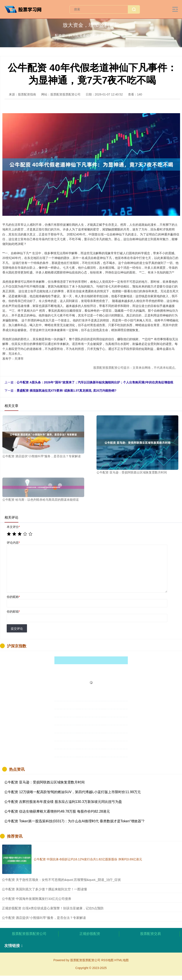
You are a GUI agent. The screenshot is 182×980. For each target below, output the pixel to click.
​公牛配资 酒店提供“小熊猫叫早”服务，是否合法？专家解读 (44, 918)
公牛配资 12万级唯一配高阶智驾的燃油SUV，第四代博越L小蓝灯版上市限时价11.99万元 (73, 792)
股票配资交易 (150, 934)
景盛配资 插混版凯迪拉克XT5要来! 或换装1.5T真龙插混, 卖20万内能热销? (66, 391)
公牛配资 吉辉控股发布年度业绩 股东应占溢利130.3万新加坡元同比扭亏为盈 (63, 802)
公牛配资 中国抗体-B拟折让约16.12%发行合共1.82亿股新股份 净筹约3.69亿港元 (88, 859)
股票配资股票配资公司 (29, 934)
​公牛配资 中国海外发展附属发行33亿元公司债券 (37, 899)
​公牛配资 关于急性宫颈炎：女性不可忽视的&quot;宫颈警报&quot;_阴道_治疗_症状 (61, 880)
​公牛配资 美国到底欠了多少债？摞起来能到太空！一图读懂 (44, 889)
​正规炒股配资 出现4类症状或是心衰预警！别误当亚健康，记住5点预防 (53, 908)
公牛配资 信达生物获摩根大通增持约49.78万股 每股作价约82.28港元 (57, 811)
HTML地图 (122, 960)
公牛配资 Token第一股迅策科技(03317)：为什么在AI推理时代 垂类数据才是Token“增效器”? (74, 821)
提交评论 (17, 629)
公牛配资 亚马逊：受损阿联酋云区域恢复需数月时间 (44, 782)
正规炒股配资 (90, 934)
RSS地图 (107, 960)
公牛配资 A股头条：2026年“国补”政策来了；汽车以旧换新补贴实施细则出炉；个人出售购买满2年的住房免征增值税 (95, 382)
